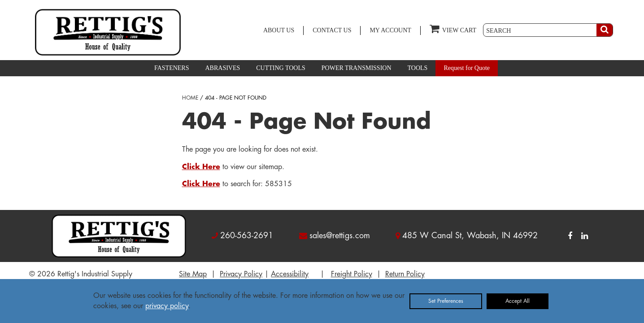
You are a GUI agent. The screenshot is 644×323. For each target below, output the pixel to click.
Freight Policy (352, 274)
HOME (190, 98)
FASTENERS (172, 68)
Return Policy (405, 274)
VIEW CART (453, 28)
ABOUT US (279, 30)
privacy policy (167, 306)
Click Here (201, 167)
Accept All (518, 301)
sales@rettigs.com (340, 236)
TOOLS (418, 68)
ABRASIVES (222, 68)
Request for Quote (467, 68)
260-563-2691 (247, 236)
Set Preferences (446, 301)
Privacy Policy (241, 274)
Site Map (193, 274)
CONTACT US (332, 30)
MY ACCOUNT (390, 30)
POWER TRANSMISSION (357, 68)
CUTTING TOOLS (281, 68)
